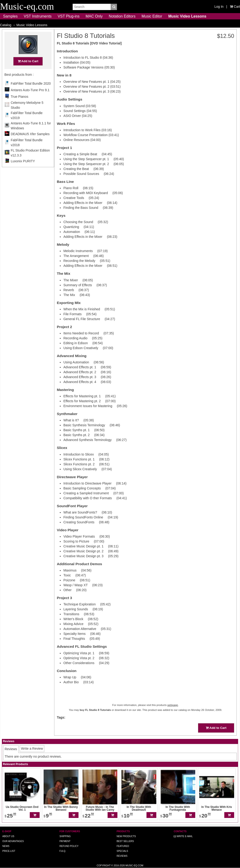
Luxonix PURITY (23, 170)
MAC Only (94, 16)
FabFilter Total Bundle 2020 (31, 93)
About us (8, 836)
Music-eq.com (134, 866)
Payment (65, 841)
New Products (126, 836)
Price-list (9, 851)
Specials (122, 851)
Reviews (122, 856)
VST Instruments (38, 16)
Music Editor (152, 16)
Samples (10, 16)
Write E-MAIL (183, 836)
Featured (123, 846)
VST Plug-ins (69, 16)
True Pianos (20, 106)
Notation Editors (122, 16)
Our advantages (13, 841)
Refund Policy (69, 846)
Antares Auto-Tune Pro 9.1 (30, 99)
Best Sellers (125, 841)
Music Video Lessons (187, 16)
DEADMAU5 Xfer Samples (30, 143)
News (6, 846)
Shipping (65, 836)
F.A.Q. (63, 851)
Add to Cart (28, 70)
